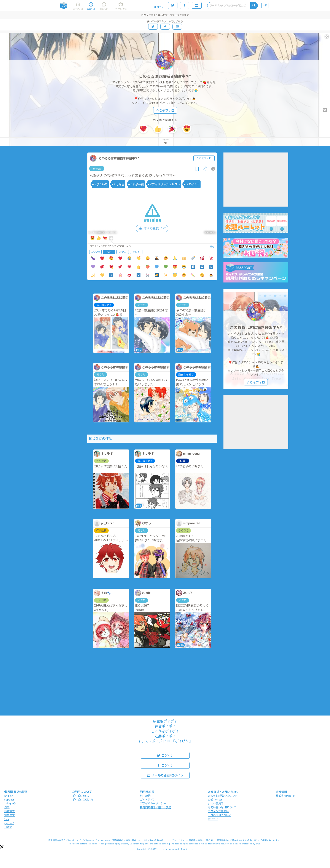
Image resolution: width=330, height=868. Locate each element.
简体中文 (10, 811)
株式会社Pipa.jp (285, 796)
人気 (109, 252)
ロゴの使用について (220, 815)
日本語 (8, 827)
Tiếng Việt (10, 803)
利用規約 (145, 796)
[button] (2, 847)
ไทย (7, 819)
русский (9, 823)
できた (97, 168)
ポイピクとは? (81, 796)
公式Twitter (215, 800)
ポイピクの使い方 (83, 800)
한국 (7, 807)
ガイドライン (148, 800)
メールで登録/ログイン (165, 775)
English (9, 796)
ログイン (165, 755)
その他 (136, 252)
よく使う (95, 252)
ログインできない (218, 811)
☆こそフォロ (165, 110)
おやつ (123, 252)
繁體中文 (10, 815)
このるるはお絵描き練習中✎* (165, 76)
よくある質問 (216, 803)
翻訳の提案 (21, 792)
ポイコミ (213, 819)
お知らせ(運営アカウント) (223, 796)
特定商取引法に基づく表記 (156, 807)
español (9, 800)
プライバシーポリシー (153, 803)
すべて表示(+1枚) (152, 228)
